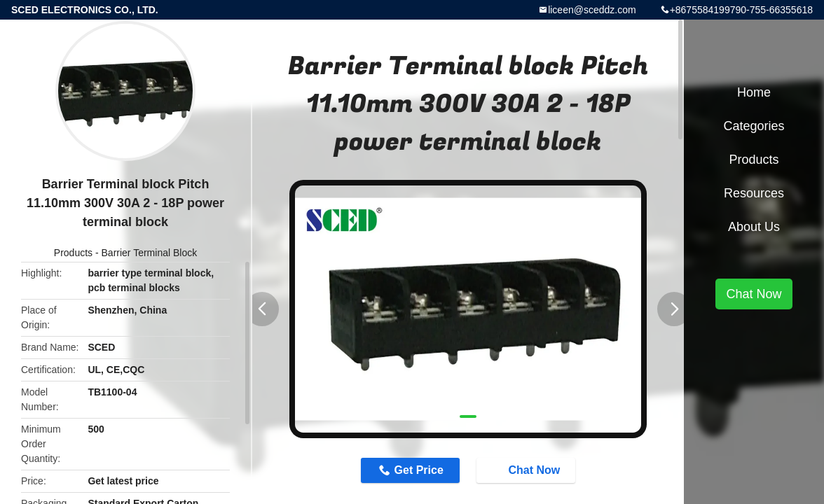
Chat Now (527, 470)
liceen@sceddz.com (592, 10)
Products (73, 253)
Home (754, 92)
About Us (754, 227)
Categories (754, 126)
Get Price (419, 470)
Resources (754, 193)
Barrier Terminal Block (150, 253)
